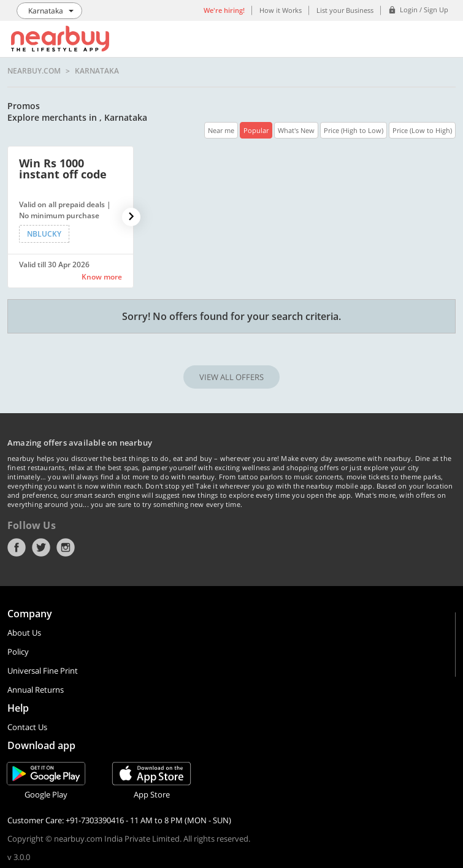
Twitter (41, 547)
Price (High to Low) (354, 130)
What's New (296, 130)
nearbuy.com (34, 71)
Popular (256, 130)
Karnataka (97, 71)
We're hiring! (224, 10)
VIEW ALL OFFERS (232, 377)
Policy (18, 652)
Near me (221, 130)
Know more (102, 277)
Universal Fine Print (43, 671)
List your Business (345, 10)
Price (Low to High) (422, 130)
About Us (24, 633)
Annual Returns (36, 690)
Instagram (66, 547)
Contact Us (27, 727)
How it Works (281, 10)
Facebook (17, 547)
